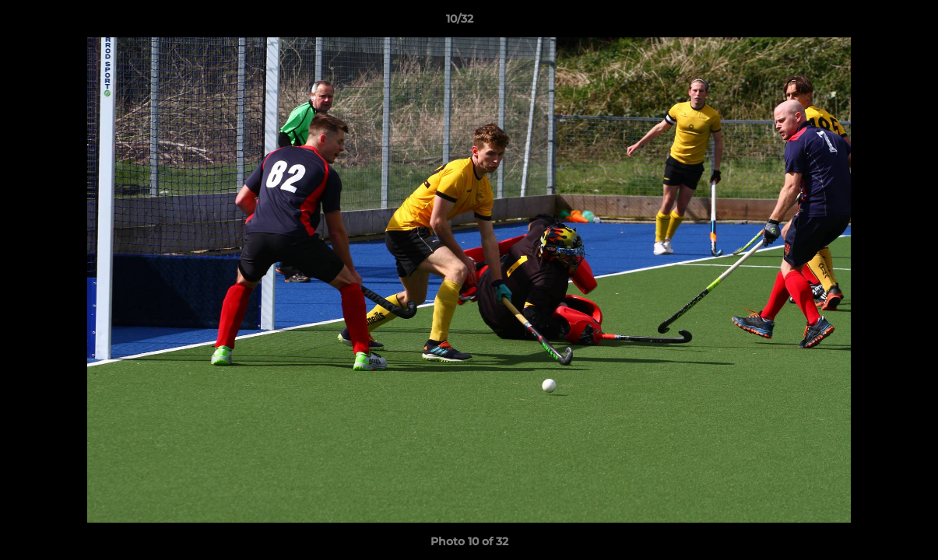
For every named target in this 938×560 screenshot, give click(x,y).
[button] (873, 23)
